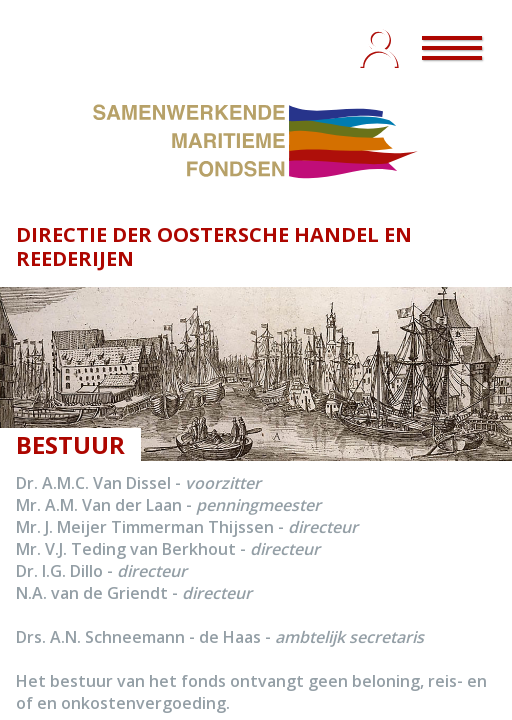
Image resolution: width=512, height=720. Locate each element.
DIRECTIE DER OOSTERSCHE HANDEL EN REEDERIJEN (214, 246)
